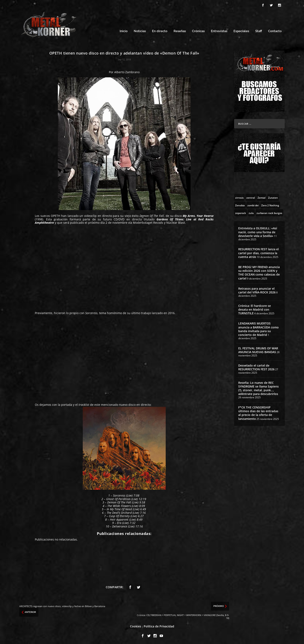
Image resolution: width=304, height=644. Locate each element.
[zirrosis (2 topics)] (239, 197)
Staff (259, 31)
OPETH (55, 215)
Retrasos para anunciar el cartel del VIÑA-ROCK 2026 (257, 290)
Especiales (241, 31)
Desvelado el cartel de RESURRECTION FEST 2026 (256, 367)
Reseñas (180, 31)
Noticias (140, 31)
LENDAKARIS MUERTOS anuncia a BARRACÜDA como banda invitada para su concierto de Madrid (258, 328)
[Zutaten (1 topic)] (273, 197)
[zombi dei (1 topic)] (253, 204)
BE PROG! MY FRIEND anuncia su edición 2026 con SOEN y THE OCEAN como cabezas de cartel (259, 272)
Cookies (136, 626)
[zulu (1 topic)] (251, 212)
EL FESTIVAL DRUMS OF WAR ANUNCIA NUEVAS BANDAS (258, 349)
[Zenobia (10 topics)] (240, 204)
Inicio (124, 31)
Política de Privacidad (159, 626)
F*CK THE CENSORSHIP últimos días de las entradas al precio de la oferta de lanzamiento (258, 412)
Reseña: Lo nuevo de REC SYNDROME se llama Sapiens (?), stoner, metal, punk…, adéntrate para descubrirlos (258, 388)
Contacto (275, 31)
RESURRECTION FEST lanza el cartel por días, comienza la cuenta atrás (258, 252)
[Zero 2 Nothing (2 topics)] (270, 204)
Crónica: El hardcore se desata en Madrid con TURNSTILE (255, 309)
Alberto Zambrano (127, 71)
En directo (160, 31)
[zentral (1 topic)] (251, 197)
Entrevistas (219, 31)
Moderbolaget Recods (148, 222)
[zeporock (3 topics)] (241, 212)
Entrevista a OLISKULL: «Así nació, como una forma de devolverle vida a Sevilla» (258, 231)
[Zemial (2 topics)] (261, 197)
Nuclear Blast (176, 222)
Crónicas (198, 31)
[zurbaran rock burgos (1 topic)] (269, 212)
